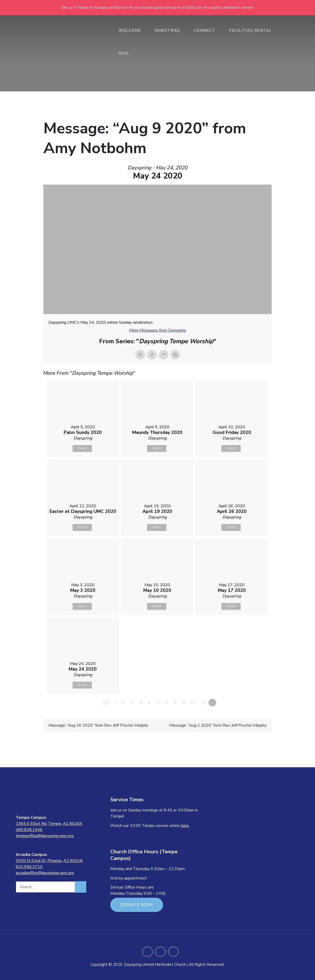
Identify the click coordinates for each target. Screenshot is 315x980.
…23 (203, 703)
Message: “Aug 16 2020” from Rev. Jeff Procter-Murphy (98, 725)
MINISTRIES (170, 30)
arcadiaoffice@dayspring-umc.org (45, 873)
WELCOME (133, 30)
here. (185, 826)
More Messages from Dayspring (157, 330)
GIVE (126, 53)
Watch (82, 448)
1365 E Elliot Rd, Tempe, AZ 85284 (49, 824)
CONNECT (207, 30)
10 (184, 703)
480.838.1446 (29, 830)
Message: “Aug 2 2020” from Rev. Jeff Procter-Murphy (218, 725)
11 (192, 703)
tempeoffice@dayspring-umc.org (45, 836)
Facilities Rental (250, 30)
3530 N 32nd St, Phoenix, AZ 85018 (49, 861)
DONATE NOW (137, 905)
